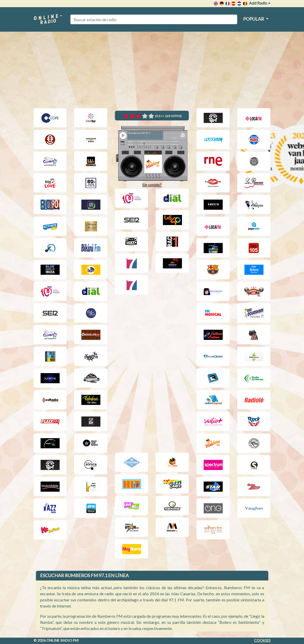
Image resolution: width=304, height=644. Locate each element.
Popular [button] (254, 19)
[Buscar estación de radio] (154, 19)
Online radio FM (62, 640)
